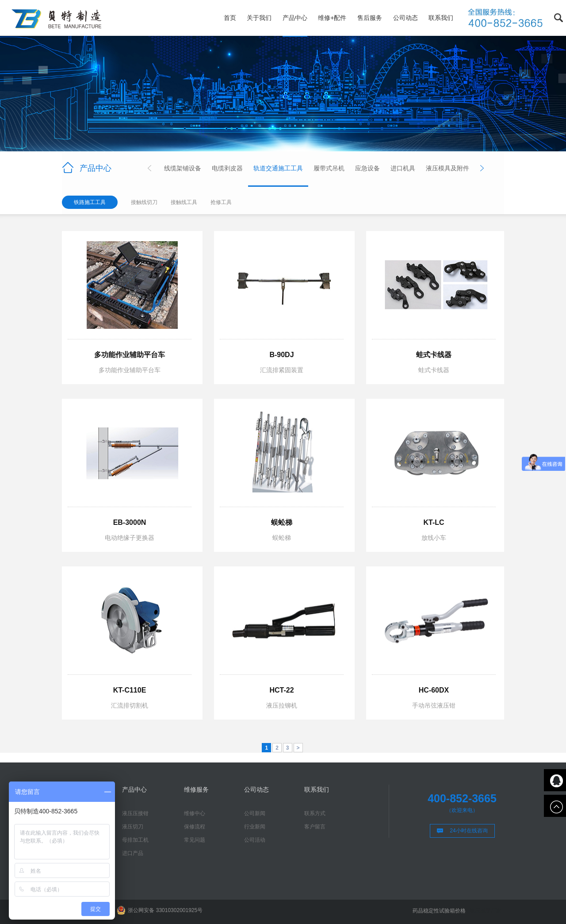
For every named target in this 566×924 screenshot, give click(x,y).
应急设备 (367, 168)
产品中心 (295, 18)
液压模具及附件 (447, 168)
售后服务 (370, 18)
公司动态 (405, 18)
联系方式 (315, 813)
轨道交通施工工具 (278, 168)
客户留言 (315, 827)
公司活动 (255, 840)
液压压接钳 (135, 813)
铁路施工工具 (90, 202)
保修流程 (195, 827)
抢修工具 (221, 202)
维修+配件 (332, 18)
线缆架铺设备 (183, 168)
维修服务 (196, 789)
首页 (230, 18)
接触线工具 (184, 202)
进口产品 (133, 853)
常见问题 (195, 840)
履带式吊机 (329, 168)
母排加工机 (135, 840)
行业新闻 (255, 827)
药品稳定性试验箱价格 (439, 911)
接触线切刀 (144, 202)
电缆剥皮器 (227, 168)
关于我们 (259, 18)
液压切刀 (133, 827)
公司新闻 (255, 813)
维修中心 (195, 813)
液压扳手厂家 (486, 911)
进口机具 (403, 168)
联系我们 (441, 18)
